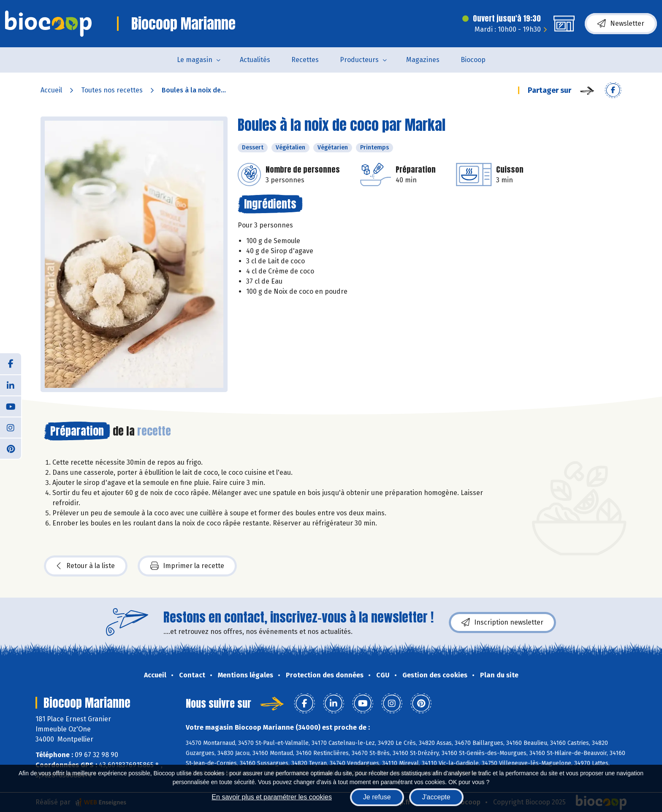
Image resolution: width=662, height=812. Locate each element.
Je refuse (377, 797)
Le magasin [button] (195, 60)
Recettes (305, 60)
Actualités (255, 60)
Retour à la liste (86, 566)
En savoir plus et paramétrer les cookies (272, 797)
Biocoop (473, 60)
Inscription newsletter (502, 623)
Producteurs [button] (359, 60)
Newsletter (621, 24)
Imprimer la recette (187, 566)
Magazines (423, 60)
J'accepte (436, 797)
